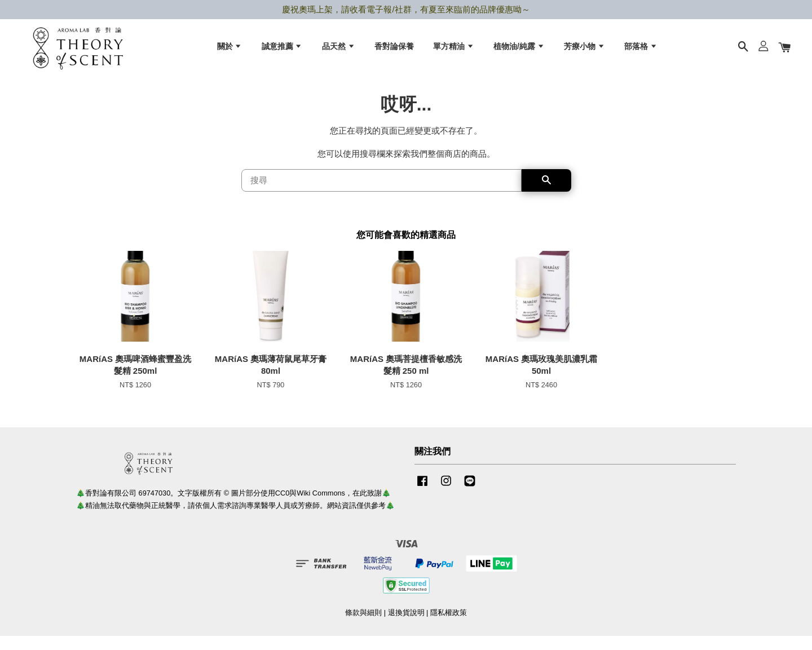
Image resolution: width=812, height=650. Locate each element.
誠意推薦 (282, 51)
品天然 (339, 51)
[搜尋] (381, 195)
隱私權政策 (449, 627)
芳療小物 (584, 51)
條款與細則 (363, 627)
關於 (230, 51)
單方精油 (454, 51)
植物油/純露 (519, 51)
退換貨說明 (406, 627)
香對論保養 (394, 51)
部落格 (641, 51)
